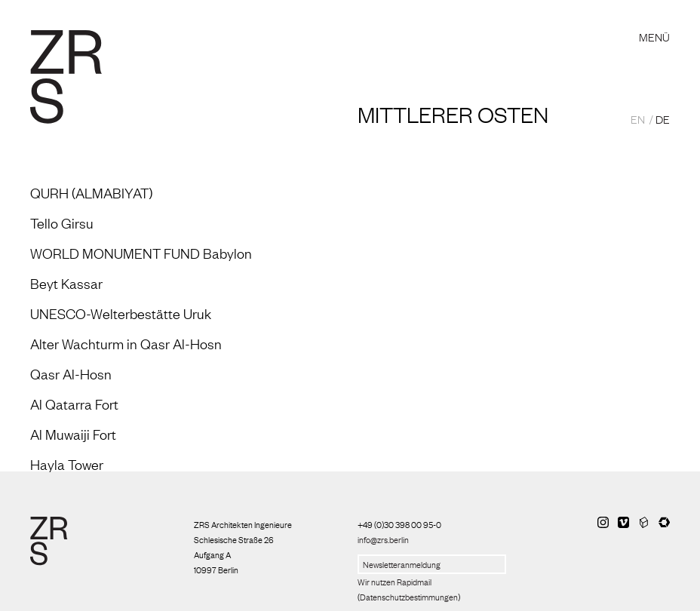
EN (638, 118)
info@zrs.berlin (383, 539)
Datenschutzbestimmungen (409, 597)
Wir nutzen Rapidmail (395, 582)
